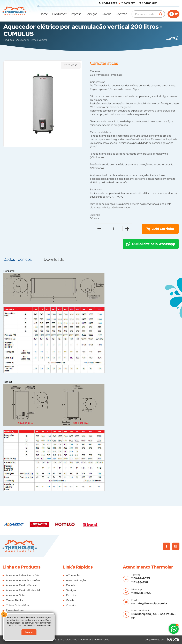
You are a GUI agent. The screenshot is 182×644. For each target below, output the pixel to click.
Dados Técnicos (18, 259)
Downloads (54, 259)
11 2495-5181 (128, 3)
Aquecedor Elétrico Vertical (32, 40)
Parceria (71, 585)
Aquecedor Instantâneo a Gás (23, 575)
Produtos (59, 14)
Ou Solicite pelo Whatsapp (154, 244)
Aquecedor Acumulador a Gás (23, 580)
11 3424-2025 (109, 3)
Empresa (75, 14)
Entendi (29, 632)
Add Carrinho (163, 229)
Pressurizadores (15, 610)
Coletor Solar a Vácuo (18, 605)
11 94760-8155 (149, 3)
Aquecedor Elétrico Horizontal (23, 590)
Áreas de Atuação (76, 580)
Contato (122, 14)
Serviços (92, 14)
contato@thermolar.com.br (149, 603)
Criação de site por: (155, 640)
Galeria (107, 14)
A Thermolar (73, 575)
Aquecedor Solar (15, 595)
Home (44, 14)
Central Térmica (15, 600)
